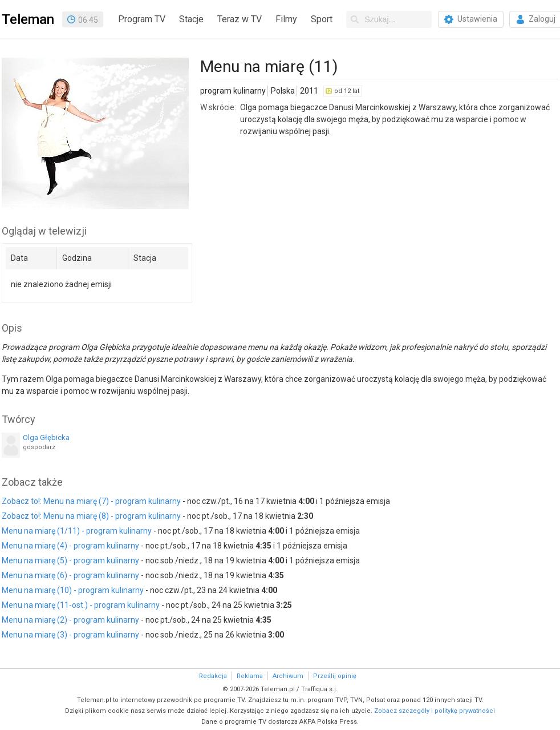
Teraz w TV (240, 19)
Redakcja (213, 676)
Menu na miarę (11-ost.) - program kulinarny (81, 605)
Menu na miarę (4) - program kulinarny (70, 546)
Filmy (286, 19)
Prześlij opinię (335, 676)
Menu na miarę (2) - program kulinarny (70, 620)
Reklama (250, 676)
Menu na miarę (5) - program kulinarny (70, 560)
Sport (322, 19)
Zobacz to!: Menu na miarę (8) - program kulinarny (91, 516)
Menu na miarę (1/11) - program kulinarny (77, 531)
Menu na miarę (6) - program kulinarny (70, 575)
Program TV (142, 19)
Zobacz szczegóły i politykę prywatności (435, 711)
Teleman (28, 19)
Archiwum (288, 676)
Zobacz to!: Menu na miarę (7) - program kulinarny (91, 501)
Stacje (191, 19)
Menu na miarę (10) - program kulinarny (73, 590)
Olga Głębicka (46, 437)
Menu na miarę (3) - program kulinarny (70, 635)
